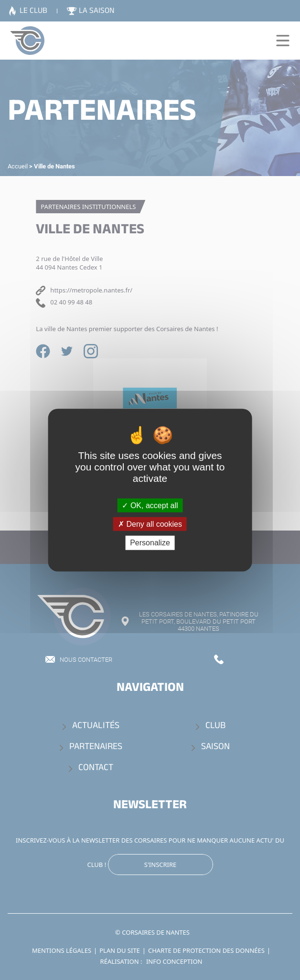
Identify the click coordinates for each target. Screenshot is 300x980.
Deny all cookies (150, 524)
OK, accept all (150, 506)
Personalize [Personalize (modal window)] (150, 543)
